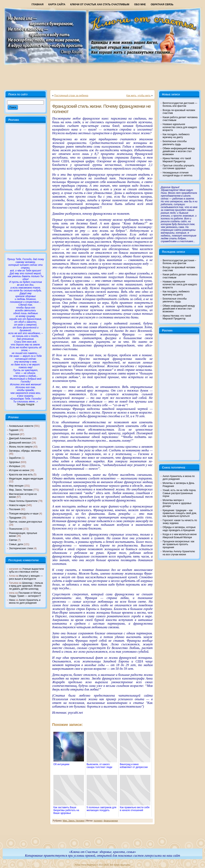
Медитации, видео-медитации (26, 479)
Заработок (15, 458)
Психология (16, 529)
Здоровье (14, 462)
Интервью (15, 466)
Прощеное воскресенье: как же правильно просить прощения (179, 544)
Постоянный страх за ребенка (71, 96)
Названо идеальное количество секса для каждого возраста (180, 127)
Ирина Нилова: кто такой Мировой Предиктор (177, 160)
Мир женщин (16, 486)
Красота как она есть (21, 475)
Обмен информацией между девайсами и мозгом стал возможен (179, 151)
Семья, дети (16, 544)
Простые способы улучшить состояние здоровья (179, 167)
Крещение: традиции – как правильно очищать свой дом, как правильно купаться (180, 513)
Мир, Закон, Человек (21, 490)
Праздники (15, 518)
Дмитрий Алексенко (20, 438)
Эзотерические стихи (21, 548)
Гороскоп (14, 434)
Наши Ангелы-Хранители (23, 501)
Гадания (14, 430)
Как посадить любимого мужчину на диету (176, 136)
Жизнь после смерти (21, 447)
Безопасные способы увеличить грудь (175, 143)
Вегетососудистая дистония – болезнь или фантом (179, 262)
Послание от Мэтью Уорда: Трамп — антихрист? (25, 594)
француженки (111, 821)
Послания (15, 509)
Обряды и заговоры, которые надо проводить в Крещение (179, 529)
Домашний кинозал (20, 443)
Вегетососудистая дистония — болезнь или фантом (180, 105)
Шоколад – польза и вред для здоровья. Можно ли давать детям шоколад (26, 586)
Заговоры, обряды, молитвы (25, 451)
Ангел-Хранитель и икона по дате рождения (25, 601)
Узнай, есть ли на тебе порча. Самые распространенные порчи (179, 493)
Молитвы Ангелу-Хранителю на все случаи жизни (179, 553)
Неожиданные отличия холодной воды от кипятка (177, 174)
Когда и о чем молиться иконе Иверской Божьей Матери (180, 536)
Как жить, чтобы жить (138, 96)
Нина (12, 600)
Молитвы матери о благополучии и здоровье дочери (177, 503)
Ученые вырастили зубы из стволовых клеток (26, 570)
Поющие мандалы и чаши (24, 514)
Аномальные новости (21, 426)
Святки (13, 540)
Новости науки (17, 505)
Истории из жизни (19, 470)
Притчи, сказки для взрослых (26, 522)
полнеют (98, 821)
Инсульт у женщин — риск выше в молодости (26, 577)
